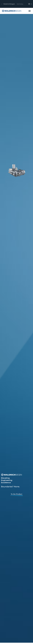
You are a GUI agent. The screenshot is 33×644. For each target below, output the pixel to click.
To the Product (17, 494)
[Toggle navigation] (13, 4)
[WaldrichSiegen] (11, 11)
